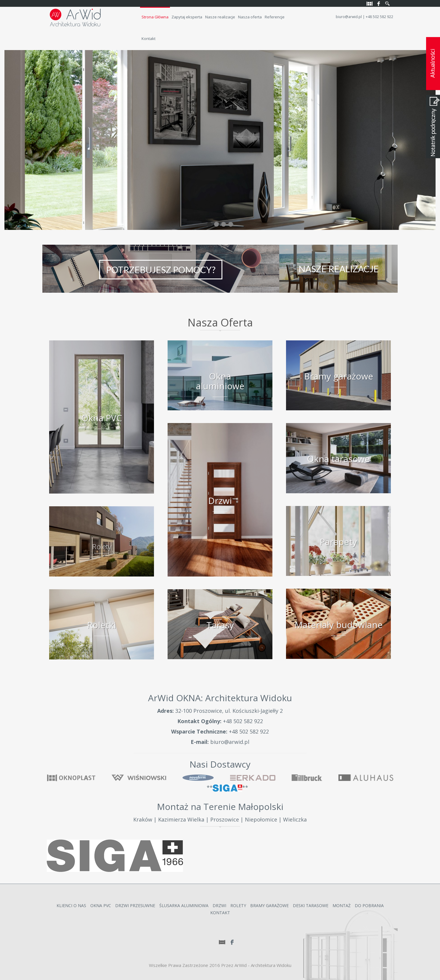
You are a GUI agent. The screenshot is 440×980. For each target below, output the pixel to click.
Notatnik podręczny (433, 126)
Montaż (342, 905)
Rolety (238, 905)
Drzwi (219, 905)
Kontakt (148, 39)
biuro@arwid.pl (349, 17)
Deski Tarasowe (311, 905)
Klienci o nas (71, 905)
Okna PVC (101, 905)
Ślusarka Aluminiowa (184, 905)
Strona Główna (155, 17)
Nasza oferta (250, 17)
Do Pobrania (369, 905)
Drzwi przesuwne (135, 905)
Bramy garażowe (269, 905)
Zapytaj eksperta (187, 17)
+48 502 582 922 (243, 721)
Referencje (275, 17)
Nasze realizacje (220, 17)
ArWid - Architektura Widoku (263, 965)
